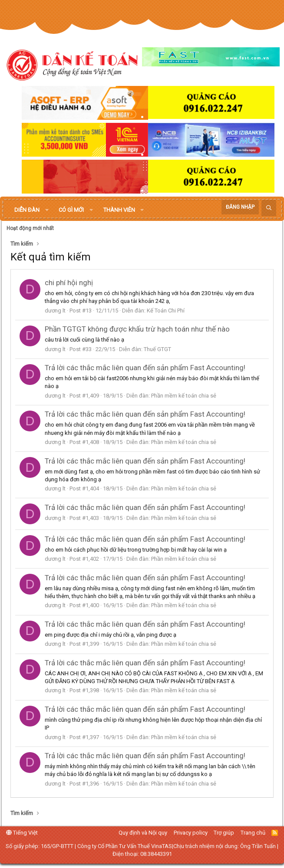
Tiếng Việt (22, 833)
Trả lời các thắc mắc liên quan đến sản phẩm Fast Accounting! (145, 368)
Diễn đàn (27, 210)
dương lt (55, 311)
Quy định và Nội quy (143, 833)
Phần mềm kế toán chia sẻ (184, 396)
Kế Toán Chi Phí (166, 311)
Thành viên (119, 210)
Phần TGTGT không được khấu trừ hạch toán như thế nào (137, 329)
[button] (47, 210)
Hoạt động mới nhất (30, 228)
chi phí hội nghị (69, 283)
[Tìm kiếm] (269, 208)
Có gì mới (71, 210)
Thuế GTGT (157, 349)
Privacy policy (191, 833)
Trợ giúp (224, 833)
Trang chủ (253, 833)
